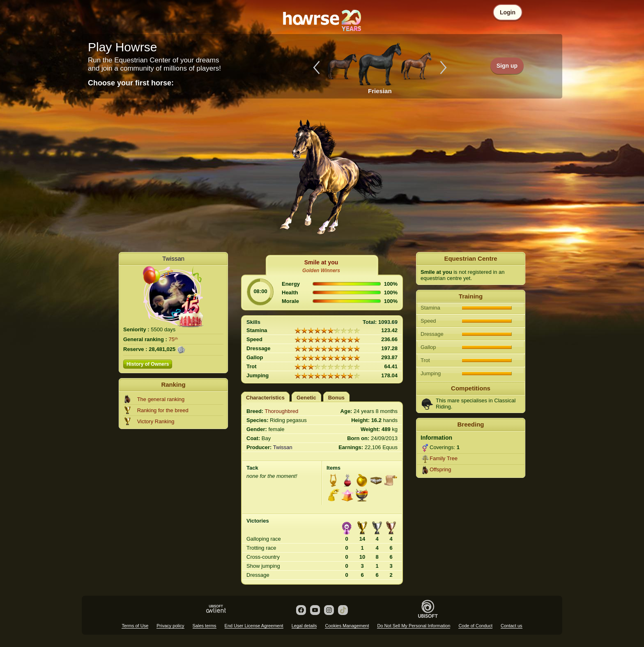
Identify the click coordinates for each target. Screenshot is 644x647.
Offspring (440, 469)
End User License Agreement (254, 626)
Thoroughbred (282, 411)
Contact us (512, 626)
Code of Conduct (475, 626)
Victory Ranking (156, 421)
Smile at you (321, 262)
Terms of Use (135, 626)
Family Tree (444, 458)
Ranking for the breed (163, 410)
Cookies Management (347, 626)
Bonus (336, 398)
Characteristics (265, 398)
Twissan (173, 258)
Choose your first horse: (131, 83)
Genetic (306, 398)
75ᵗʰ (173, 339)
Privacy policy (170, 626)
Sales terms (205, 626)
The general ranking (161, 399)
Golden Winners (321, 271)
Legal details (304, 626)
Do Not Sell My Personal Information (414, 626)
